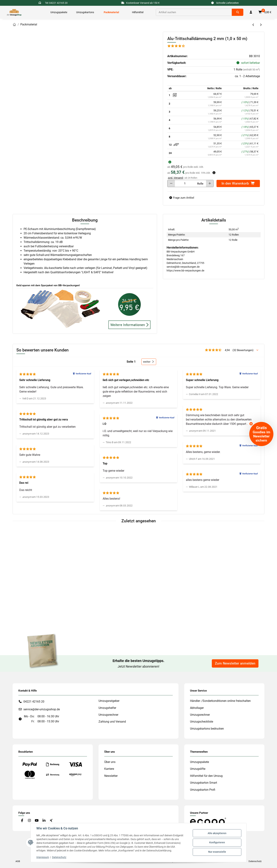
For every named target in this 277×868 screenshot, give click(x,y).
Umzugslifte (198, 769)
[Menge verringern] (171, 183)
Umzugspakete (199, 762)
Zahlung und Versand (112, 722)
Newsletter (111, 776)
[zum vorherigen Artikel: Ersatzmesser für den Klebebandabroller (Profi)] (253, 25)
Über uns (110, 762)
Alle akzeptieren (217, 833)
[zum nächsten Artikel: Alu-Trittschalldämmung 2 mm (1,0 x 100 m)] (261, 25)
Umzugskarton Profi (203, 790)
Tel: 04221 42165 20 (56, 3)
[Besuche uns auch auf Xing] (51, 821)
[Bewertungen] (176, 46)
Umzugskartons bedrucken (207, 729)
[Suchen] (194, 12)
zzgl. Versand (175, 178)
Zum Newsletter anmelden (235, 663)
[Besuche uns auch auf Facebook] (22, 821)
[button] (251, 12)
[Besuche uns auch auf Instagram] (29, 821)
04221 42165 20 (34, 702)
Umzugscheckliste (202, 722)
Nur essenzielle (217, 852)
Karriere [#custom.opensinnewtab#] (109, 769)
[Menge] (185, 183)
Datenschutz (59, 857)
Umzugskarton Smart (204, 783)
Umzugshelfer (107, 708)
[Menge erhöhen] (210, 183)
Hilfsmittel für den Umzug (206, 776)
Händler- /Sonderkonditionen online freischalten (220, 701)
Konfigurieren (217, 842)
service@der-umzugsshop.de (42, 709)
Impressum (43, 857)
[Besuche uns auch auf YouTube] (37, 821)
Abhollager (197, 708)
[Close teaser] (251, 424)
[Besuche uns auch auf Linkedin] (44, 821)
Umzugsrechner (108, 715)
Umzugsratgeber (109, 701)
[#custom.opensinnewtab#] (208, 821)
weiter (149, 362)
